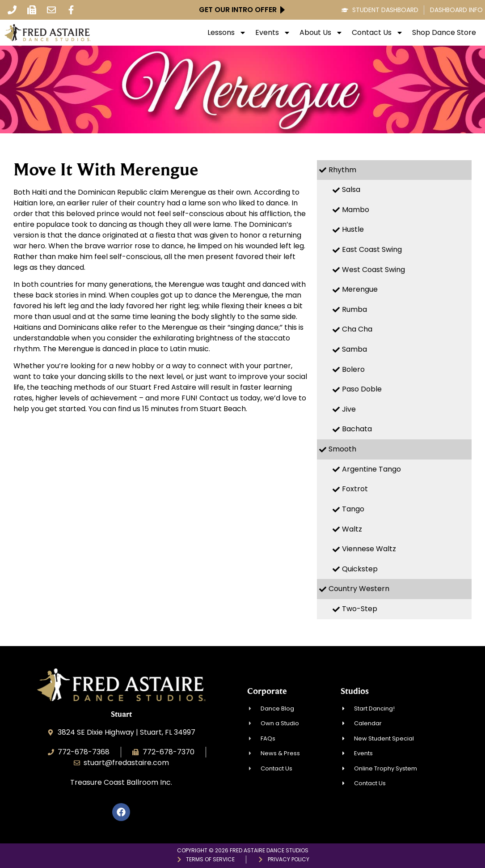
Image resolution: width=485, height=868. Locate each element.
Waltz (352, 529)
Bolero (353, 369)
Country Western (359, 589)
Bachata (357, 429)
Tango (353, 509)
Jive (349, 409)
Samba (354, 349)
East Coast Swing (372, 249)
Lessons (227, 33)
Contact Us (377, 33)
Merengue (360, 289)
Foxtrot (355, 489)
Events (273, 33)
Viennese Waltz (369, 549)
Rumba (354, 309)
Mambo (356, 210)
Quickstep (360, 569)
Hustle (353, 229)
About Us (321, 33)
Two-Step (360, 609)
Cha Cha (357, 329)
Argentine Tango (371, 469)
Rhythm (342, 170)
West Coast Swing (373, 270)
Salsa (351, 189)
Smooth (342, 449)
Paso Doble (362, 389)
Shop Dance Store (444, 33)
